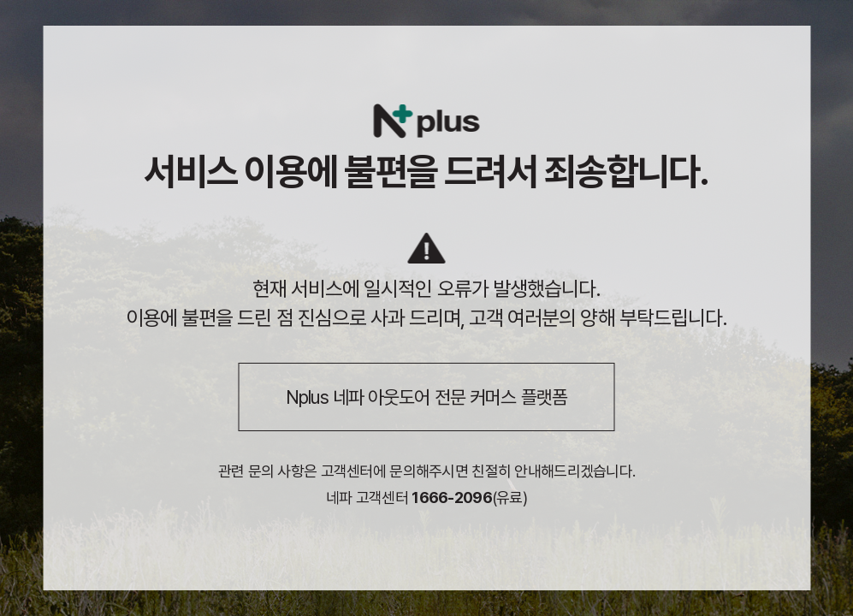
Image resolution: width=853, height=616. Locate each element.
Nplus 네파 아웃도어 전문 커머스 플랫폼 (426, 397)
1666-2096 (452, 498)
